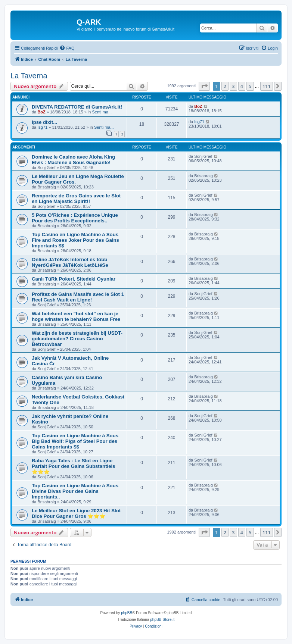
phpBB (127, 613)
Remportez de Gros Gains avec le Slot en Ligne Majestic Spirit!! (76, 198)
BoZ (41, 112)
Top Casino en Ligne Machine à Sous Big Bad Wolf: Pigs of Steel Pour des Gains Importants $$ (75, 441)
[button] (204, 86)
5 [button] (250, 86)
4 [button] (242, 86)
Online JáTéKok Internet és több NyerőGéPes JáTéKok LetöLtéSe (70, 262)
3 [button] (233, 86)
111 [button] (267, 86)
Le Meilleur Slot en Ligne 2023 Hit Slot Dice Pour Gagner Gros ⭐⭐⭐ (76, 513)
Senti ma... (102, 112)
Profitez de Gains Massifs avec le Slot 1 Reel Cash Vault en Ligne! (78, 297)
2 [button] (225, 86)
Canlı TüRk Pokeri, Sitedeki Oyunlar (74, 279)
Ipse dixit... (44, 122)
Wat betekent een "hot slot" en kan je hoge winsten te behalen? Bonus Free (76, 316)
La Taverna (29, 76)
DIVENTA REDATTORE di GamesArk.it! (77, 107)
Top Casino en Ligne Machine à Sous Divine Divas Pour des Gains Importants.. (75, 491)
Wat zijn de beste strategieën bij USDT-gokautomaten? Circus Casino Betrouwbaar (77, 339)
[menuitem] (67, 48)
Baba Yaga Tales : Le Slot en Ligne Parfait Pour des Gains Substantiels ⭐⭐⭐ (74, 466)
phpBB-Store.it (162, 620)
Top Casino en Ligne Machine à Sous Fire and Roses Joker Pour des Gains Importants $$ (75, 240)
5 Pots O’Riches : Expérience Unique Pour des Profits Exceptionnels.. (75, 218)
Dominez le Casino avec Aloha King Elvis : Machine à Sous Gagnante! (73, 160)
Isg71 (42, 127)
